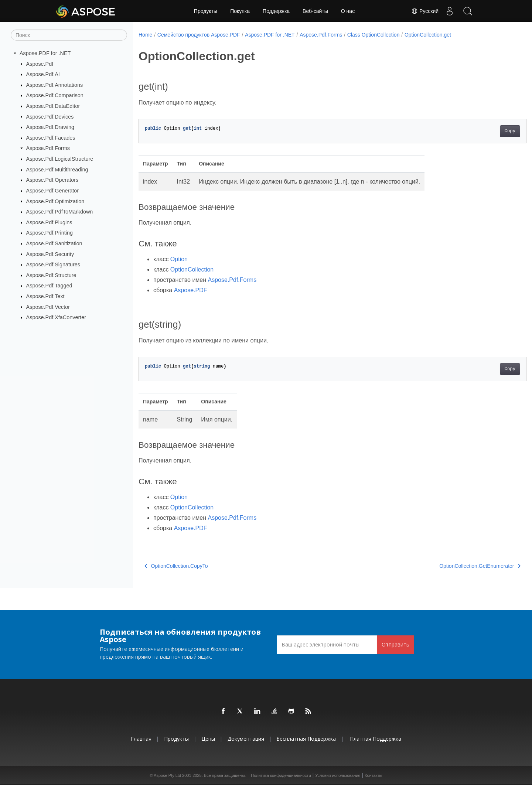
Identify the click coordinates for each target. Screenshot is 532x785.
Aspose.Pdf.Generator (52, 191)
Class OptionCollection (374, 35)
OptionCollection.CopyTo (176, 566)
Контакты (374, 775)
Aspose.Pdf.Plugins (49, 222)
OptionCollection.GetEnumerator (453, 566)
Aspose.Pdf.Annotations (55, 85)
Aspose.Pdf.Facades (51, 138)
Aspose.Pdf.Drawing (50, 127)
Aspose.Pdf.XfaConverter (56, 317)
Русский (424, 11)
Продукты (206, 11)
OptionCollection (192, 269)
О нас (348, 11)
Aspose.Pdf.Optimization (55, 201)
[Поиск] (69, 35)
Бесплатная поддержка (306, 739)
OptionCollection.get (428, 35)
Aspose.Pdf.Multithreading (57, 170)
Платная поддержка (376, 739)
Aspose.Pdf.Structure (51, 275)
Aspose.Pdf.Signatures (53, 264)
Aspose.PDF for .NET (45, 53)
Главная (141, 739)
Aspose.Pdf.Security (50, 254)
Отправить (395, 644)
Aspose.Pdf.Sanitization (54, 243)
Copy (483, 131)
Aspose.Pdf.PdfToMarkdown (60, 212)
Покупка (240, 11)
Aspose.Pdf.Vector (48, 307)
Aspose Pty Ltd (167, 775)
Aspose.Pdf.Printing (50, 233)
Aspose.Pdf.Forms (48, 148)
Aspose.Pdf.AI (43, 74)
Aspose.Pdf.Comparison (55, 95)
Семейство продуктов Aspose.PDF (199, 35)
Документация (246, 739)
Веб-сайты (315, 11)
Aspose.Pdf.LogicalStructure (60, 159)
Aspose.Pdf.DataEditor (53, 106)
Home (145, 35)
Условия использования (338, 775)
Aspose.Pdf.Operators (52, 180)
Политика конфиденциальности (281, 775)
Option (179, 259)
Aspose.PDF (191, 290)
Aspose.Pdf (40, 64)
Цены (208, 739)
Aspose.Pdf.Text (45, 296)
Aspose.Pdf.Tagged (49, 286)
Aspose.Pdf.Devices (50, 116)
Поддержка (276, 11)
